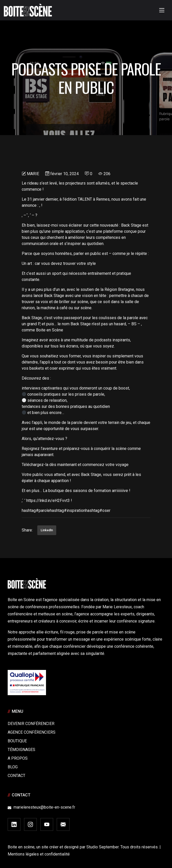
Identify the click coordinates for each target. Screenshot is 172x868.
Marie (33, 174)
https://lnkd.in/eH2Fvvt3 (48, 501)
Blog (13, 767)
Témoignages (21, 750)
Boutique (17, 741)
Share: (27, 530)
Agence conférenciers (32, 732)
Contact (16, 776)
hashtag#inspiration (68, 510)
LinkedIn (47, 530)
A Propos (18, 758)
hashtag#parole (36, 510)
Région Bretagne (119, 289)
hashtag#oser (98, 510)
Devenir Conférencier (31, 724)
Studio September (102, 847)
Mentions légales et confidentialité (39, 854)
